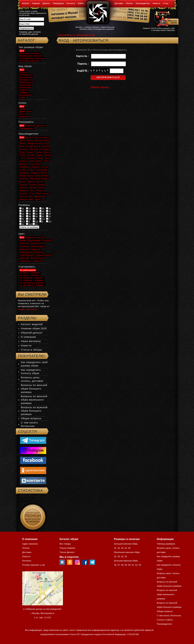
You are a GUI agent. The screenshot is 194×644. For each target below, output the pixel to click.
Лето (22, 114)
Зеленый (25, 246)
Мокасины (26, 87)
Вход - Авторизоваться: (82, 35)
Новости (156, 3)
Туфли (23, 90)
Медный (36, 249)
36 (48, 209)
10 (22, 224)
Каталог (26, 3)
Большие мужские (30, 61)
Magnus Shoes (39, 173)
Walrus (24, 199)
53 (28, 219)
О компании (29, 337)
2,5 (22, 222)
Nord (38, 176)
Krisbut (36, 167)
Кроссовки (26, 85)
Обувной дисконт (32, 333)
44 (35, 214)
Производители (143, 3)
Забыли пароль (100, 87)
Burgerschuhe (35, 143)
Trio (32, 193)
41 (48, 211)
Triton (39, 193)
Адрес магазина (30, 544)
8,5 (35, 222)
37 (22, 211)
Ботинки (24, 80)
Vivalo (47, 193)
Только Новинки (67, 548)
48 (28, 216)
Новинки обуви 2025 (34, 328)
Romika (24, 185)
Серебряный (27, 255)
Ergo (22, 152)
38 (28, 211)
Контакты (71, 3)
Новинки (36, 3)
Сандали (25, 92)
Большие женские (30, 53)
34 (35, 209)
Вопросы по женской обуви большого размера (34, 388)
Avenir (30, 140)
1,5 (42, 219)
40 (42, 211)
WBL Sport (35, 199)
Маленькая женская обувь (127, 552)
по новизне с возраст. (32, 278)
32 (22, 209)
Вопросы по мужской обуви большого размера (34, 411)
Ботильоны (26, 77)
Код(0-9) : (84, 71)
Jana (47, 158)
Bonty (23, 143)
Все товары (65, 544)
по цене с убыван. (30, 275)
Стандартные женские (32, 58)
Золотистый (37, 243)
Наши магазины (31, 341)
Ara (37, 137)
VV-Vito (29, 196)
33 (28, 209)
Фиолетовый (38, 258)
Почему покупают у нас (34, 565)
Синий (48, 255)
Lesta (23, 170)
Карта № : (83, 56)
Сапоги (24, 72)
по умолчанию (28, 270)
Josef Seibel (35, 161)
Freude (31, 155)
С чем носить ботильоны (169, 616)
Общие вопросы (31, 418)
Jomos (23, 161)
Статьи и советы (165, 620)
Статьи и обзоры (32, 350)
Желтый (24, 243)
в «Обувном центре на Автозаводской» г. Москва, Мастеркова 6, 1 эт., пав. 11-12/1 (43, 613)
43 (28, 214)
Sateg (42, 185)
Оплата (129, 3)
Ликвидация (58, 3)
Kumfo (45, 167)
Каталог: (27, 40)
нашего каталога (27, 309)
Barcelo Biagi (43, 140)
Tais (32, 190)
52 (22, 219)
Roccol (40, 182)
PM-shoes (35, 179)
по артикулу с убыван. (32, 285)
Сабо (23, 98)
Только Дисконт (67, 552)
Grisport (32, 158)
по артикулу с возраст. (33, 283)
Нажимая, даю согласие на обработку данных (30, 33)
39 (35, 211)
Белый (41, 237)
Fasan (30, 152)
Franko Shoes (42, 152)
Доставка (119, 3)
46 (48, 214)
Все (22, 51)
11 (35, 224)
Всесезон (25, 116)
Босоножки (26, 95)
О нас (166, 3)
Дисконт (46, 3)
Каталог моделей (32, 324)
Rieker (32, 182)
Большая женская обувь (126, 544)
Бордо (23, 240)
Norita (45, 176)
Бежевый (31, 237)
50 (42, 216)
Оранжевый (26, 252)
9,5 (49, 222)
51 (48, 216)
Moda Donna (27, 176)
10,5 (29, 224)
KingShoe (25, 167)
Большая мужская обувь (126, 561)
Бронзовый (34, 240)
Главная (62, 35)
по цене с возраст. (30, 273)
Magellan (25, 173)
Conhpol (45, 149)
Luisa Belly (42, 170)
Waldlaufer (40, 196)
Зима (23, 109)
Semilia (24, 188)
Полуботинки (27, 82)
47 (22, 216)
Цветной (25, 258)
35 (42, 209)
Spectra (24, 190)
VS (21, 196)
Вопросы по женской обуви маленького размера (34, 400)
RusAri (33, 185)
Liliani (31, 170)
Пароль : (84, 64)
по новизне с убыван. (32, 280)
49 (35, 216)
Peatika (24, 179)
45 (42, 214)
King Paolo (36, 164)
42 (22, 214)
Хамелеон (25, 261)
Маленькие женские (31, 56)
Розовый (39, 252)
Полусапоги (26, 75)
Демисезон (26, 111)
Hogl (40, 158)
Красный (25, 249)
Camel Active (33, 146)
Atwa (23, 140)
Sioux (42, 188)
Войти (81, 3)
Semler (33, 188)
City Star (34, 149)
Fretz (23, 155)
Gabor (40, 155)
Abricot (29, 137)
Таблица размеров (166, 544)
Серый (39, 255)
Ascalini (45, 137)
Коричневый (38, 246)
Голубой (47, 240)
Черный (37, 261)
